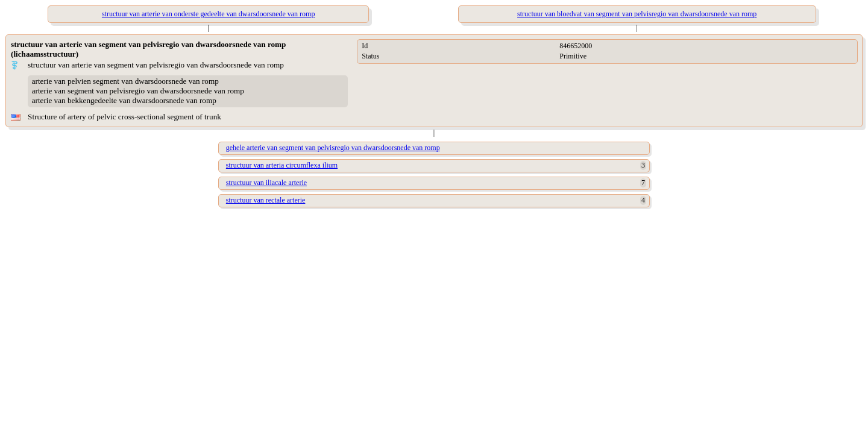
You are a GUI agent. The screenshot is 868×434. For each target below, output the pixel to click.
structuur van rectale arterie (266, 200)
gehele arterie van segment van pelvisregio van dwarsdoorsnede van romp (333, 148)
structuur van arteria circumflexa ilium (282, 165)
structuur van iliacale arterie (266, 183)
